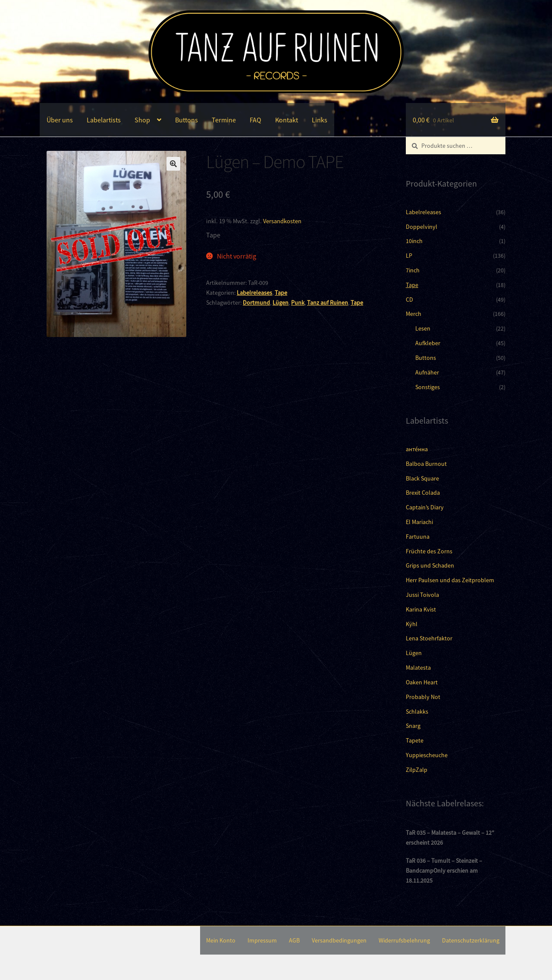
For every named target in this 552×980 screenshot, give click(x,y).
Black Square (422, 478)
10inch (414, 241)
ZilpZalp (417, 770)
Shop (142, 120)
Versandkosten (282, 221)
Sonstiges (428, 387)
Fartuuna (418, 537)
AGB (294, 940)
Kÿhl (412, 624)
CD (409, 300)
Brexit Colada (423, 493)
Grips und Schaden (430, 565)
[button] (173, 164)
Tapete (415, 740)
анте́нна (417, 449)
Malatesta (418, 668)
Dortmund (256, 303)
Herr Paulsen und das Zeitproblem (450, 580)
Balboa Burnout (426, 464)
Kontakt (287, 120)
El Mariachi (419, 522)
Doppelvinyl (422, 227)
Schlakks (417, 712)
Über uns (60, 120)
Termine (224, 120)
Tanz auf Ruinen (328, 303)
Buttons (187, 120)
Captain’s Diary (425, 507)
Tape (281, 293)
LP (409, 256)
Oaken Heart (422, 682)
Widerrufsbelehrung (404, 940)
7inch (413, 270)
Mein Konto (221, 940)
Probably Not (423, 697)
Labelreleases (254, 293)
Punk (298, 303)
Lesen (423, 328)
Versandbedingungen (339, 940)
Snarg (413, 726)
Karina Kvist (421, 609)
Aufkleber (428, 343)
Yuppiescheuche (427, 755)
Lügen (281, 303)
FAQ (256, 120)
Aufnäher (427, 372)
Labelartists (104, 120)
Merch (414, 314)
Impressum (262, 940)
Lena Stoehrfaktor (429, 638)
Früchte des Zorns (429, 551)
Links (320, 120)
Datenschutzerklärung (471, 940)
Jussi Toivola (422, 595)
